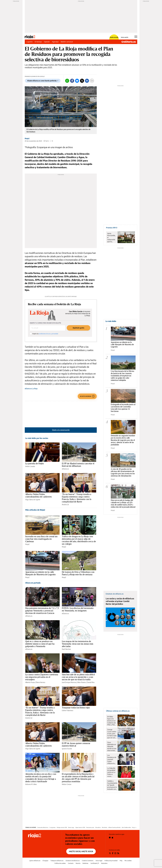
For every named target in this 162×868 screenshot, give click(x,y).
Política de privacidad (111, 861)
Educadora (98, 827)
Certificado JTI (95, 863)
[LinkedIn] (87, 81)
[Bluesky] (77, 81)
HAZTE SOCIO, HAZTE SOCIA (81, 851)
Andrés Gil (65, 505)
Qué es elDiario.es (35, 861)
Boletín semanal (67, 42)
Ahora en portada (33, 583)
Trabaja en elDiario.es (57, 861)
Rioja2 (27, 138)
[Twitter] (82, 81)
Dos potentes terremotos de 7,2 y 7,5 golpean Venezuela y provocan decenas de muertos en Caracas (42, 611)
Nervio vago (71, 827)
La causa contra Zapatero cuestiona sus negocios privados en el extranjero (42, 677)
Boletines (85, 863)
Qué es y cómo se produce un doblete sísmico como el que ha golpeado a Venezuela (40, 644)
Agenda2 (55, 42)
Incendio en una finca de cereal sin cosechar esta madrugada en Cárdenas (41, 539)
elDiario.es (65, 469)
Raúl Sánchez (66, 649)
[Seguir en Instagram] (115, 853)
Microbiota (105, 827)
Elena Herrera (40, 682)
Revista (78, 863)
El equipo (45, 861)
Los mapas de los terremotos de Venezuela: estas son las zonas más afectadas (78, 644)
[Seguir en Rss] (118, 853)
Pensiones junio (90, 827)
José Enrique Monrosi (69, 682)
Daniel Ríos (91, 682)
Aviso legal (99, 861)
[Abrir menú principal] (136, 37)
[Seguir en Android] (110, 838)
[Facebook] (72, 81)
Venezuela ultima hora (43, 827)
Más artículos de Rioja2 (35, 510)
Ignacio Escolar (67, 749)
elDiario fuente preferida (114, 827)
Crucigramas (52, 827)
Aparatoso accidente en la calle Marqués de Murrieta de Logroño (122, 345)
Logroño (29, 42)
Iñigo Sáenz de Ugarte (33, 500)
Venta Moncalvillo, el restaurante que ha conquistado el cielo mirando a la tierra (111, 238)
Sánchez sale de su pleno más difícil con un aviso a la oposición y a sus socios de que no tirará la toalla (78, 677)
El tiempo (38, 42)
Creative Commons (88, 861)
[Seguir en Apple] (112, 838)
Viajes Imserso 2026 (80, 827)
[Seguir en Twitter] (110, 853)
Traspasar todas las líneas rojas (76, 708)
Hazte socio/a (114, 37)
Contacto (71, 863)
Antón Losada (30, 466)
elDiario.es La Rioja (31, 389)
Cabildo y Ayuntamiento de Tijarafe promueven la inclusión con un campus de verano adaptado (112, 785)
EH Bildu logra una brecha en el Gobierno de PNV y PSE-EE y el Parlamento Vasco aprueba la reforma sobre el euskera (111, 721)
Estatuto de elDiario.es (73, 861)
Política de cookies (60, 863)
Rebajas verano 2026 (62, 827)
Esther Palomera (67, 710)
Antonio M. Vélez (31, 784)
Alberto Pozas (30, 682)
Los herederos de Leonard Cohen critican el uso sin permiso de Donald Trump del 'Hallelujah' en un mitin (112, 759)
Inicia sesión (125, 37)
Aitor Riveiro (82, 682)
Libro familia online (126, 827)
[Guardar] (92, 81)
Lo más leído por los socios (37, 438)
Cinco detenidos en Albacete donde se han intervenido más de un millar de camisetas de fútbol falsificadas (112, 747)
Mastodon (104, 863)
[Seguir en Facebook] (113, 853)
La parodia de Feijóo (35, 464)
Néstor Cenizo (67, 784)
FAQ (121, 861)
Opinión (47, 42)
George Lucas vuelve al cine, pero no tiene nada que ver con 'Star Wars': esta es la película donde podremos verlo (112, 734)
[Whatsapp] (67, 81)
